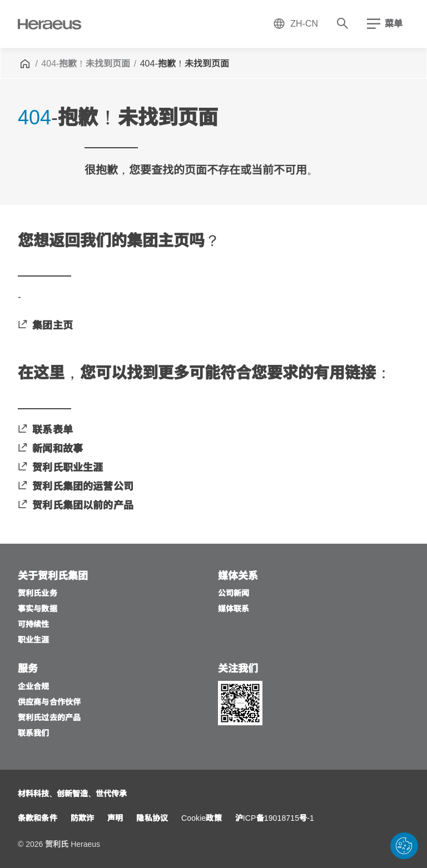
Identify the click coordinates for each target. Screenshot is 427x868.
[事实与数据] (38, 609)
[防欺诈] (82, 819)
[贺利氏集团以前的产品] (76, 506)
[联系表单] (45, 431)
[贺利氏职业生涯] (60, 468)
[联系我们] (34, 734)
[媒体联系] (234, 609)
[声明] (115, 819)
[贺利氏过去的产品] (49, 718)
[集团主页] (45, 326)
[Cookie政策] (202, 819)
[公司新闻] (234, 594)
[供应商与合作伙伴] (49, 703)
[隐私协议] (152, 819)
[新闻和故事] (50, 450)
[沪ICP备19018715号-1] (275, 819)
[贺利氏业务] (38, 594)
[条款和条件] (38, 819)
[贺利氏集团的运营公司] (76, 487)
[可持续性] (34, 625)
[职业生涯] (34, 641)
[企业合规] (34, 687)
